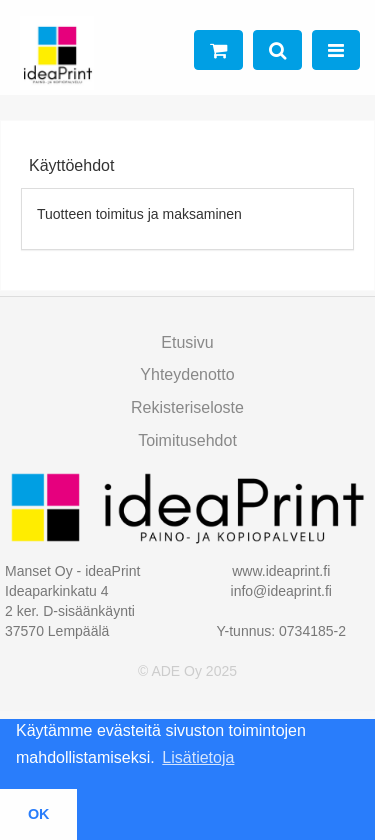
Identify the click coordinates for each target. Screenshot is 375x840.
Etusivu (187, 342)
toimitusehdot (187, 440)
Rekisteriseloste (187, 407)
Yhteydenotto (187, 374)
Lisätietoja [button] (198, 757)
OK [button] (39, 814)
